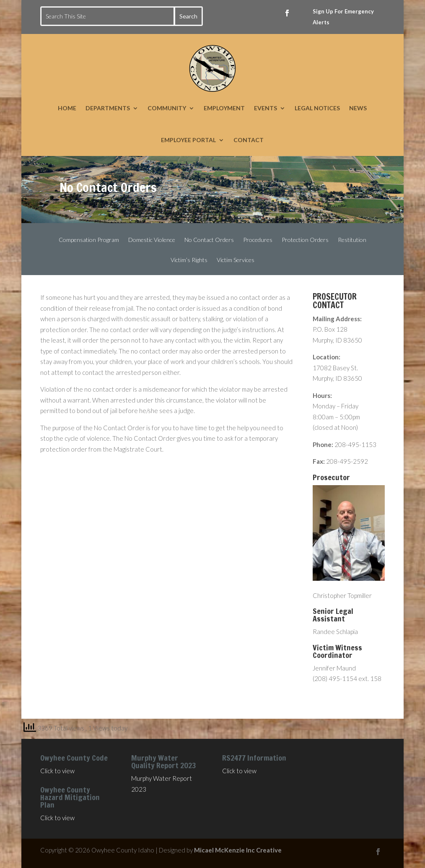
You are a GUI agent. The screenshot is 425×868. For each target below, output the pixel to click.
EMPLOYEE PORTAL (188, 140)
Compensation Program (89, 240)
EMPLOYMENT (224, 108)
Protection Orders (305, 240)
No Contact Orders (209, 240)
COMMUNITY (167, 108)
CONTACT (249, 140)
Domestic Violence (152, 240)
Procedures (258, 240)
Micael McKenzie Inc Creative (238, 850)
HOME (67, 108)
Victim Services (236, 260)
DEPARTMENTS (108, 108)
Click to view (57, 771)
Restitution (352, 240)
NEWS (358, 108)
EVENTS (266, 108)
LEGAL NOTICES (317, 108)
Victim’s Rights (189, 260)
